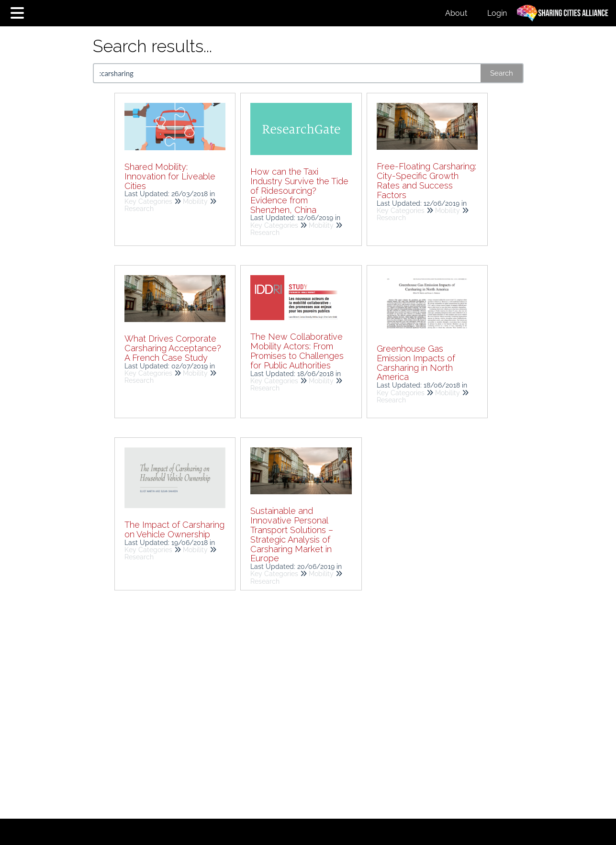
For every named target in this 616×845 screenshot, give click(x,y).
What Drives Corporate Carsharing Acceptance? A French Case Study (173, 348)
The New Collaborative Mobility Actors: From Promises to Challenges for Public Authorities (297, 351)
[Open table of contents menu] (19, 12)
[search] (287, 73)
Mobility (195, 201)
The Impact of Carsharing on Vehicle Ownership (174, 529)
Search (502, 73)
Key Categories (148, 201)
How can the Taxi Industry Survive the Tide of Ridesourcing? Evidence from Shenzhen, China (299, 190)
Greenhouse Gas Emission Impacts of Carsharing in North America (416, 363)
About (456, 13)
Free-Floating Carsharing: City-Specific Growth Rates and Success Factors (426, 180)
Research (139, 209)
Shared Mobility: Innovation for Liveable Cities (170, 176)
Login (497, 13)
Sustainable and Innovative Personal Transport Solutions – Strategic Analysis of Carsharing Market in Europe (292, 534)
